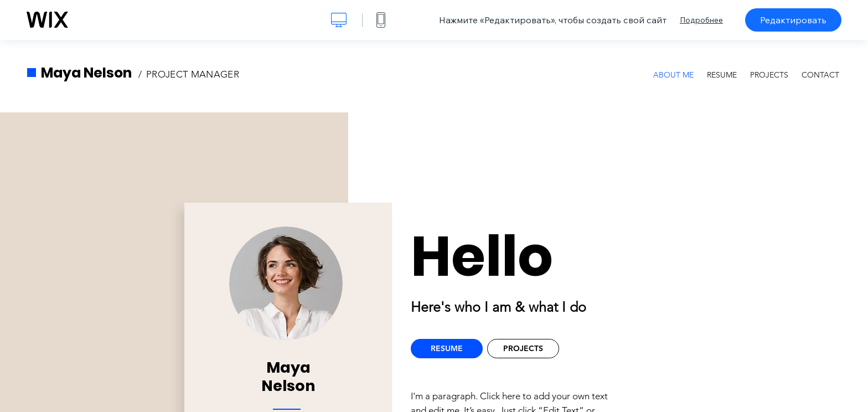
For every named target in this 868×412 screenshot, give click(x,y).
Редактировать (793, 20)
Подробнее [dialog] (701, 20)
